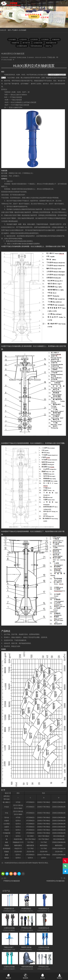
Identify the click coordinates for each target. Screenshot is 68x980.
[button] (26, 25)
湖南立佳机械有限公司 (30, 959)
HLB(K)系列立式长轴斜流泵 (56, 881)
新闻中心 (22, 968)
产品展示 (15, 30)
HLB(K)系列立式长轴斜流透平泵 (31, 927)
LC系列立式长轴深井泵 (28, 945)
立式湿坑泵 (34, 40)
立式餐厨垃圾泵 (22, 46)
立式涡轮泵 (45, 40)
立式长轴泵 (23, 30)
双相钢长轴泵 (51, 956)
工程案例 (37, 968)
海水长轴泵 (32, 961)
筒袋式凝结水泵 (51, 43)
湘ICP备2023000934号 (50, 971)
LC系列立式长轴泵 (59, 908)
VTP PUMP (27, 966)
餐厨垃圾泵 (18, 959)
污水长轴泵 (40, 961)
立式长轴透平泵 (16, 963)
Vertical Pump (53, 963)
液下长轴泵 (13, 961)
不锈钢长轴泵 (22, 956)
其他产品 (49, 46)
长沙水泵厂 (60, 971)
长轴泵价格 (62, 961)
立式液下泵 (13, 956)
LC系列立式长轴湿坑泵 (11, 945)
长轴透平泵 (15, 43)
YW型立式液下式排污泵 (44, 927)
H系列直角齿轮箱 (36, 46)
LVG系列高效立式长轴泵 (28, 908)
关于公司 (15, 968)
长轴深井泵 (56, 40)
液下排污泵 (26, 43)
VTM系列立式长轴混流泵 (12, 881)
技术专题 (52, 968)
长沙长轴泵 (51, 959)
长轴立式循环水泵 (51, 961)
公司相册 (45, 968)
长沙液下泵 (6, 963)
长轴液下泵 (60, 959)
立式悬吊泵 (23, 40)
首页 (9, 30)
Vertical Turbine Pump (39, 966)
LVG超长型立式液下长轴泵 (13, 908)
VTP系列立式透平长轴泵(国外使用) (15, 927)
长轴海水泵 (26, 963)
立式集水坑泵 (38, 43)
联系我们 (60, 968)
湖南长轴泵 (43, 963)
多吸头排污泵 (61, 956)
